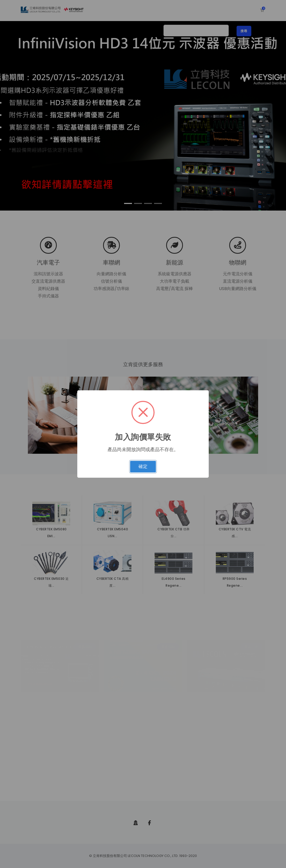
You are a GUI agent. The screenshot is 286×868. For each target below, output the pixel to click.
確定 (143, 466)
